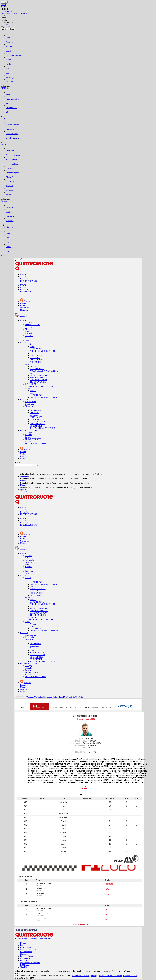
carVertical (10, 182)
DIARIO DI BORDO (38, 380)
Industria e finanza (32, 325)
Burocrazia (29, 404)
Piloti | (80, 707)
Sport (8, 73)
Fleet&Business (7, 227)
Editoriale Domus (27, 956)
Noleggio (10, 233)
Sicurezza (10, 221)
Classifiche (96, 707)
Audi (88, 748)
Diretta (104, 707)
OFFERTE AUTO (37, 349)
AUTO (23, 277)
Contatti (19, 939)
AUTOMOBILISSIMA (39, 697)
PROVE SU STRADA (39, 377)
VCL (8, 103)
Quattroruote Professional (30, 963)
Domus (23, 943)
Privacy (94, 976)
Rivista (9, 247)
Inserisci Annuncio (13, 125)
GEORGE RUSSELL (42, 914)
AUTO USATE (36, 417)
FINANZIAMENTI (38, 424)
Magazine (24, 310)
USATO (4, 118)
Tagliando (10, 186)
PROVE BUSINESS (33, 439)
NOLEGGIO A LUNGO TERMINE (44, 351)
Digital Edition (12, 177)
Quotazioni (10, 151)
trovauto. (9, 195)
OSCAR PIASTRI (41, 894)
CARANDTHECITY (57, 697)
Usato (22, 306)
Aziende (9, 238)
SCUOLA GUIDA (37, 419)
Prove (8, 69)
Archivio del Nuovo (14, 99)
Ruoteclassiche (12, 134)
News (55, 707)
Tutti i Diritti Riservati (81, 976)
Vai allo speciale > (80, 924)
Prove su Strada (12, 164)
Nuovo (9, 94)
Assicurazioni (11, 207)
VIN (8, 112)
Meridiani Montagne (28, 949)
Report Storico (12, 160)
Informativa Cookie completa (110, 976)
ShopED (24, 967)
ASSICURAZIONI (37, 421)
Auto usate (10, 129)
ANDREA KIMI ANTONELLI (44, 884)
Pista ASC (24, 960)
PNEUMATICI (36, 426)
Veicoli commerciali (14, 138)
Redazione (26, 939)
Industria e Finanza (13, 55)
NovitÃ (9, 64)
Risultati (72, 707)
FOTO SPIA (35, 358)
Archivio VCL (12, 108)
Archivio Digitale (13, 173)
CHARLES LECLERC (42, 919)
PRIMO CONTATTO (38, 375)
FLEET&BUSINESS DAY (36, 443)
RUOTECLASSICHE (74, 697)
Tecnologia (10, 77)
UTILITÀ (24, 279)
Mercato (9, 60)
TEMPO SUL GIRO (38, 382)
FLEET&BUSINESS (29, 281)
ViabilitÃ (9, 82)
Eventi (8, 51)
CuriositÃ (10, 42)
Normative (10, 216)
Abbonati (24, 492)
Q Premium (10, 168)
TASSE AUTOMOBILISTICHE (43, 428)
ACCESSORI (35, 362)
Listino (23, 303)
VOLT (27, 697)
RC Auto (9, 190)
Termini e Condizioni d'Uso (42, 939)
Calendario (63, 707)
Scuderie (86, 707)
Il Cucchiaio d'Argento (29, 947)
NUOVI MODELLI (38, 355)
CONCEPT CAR (37, 360)
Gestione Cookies (130, 976)
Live (109, 707)
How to (4, 201)
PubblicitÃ (24, 965)
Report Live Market (14, 155)
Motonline (24, 954)
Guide (8, 212)
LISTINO (5, 88)
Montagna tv (25, 958)
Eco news (10, 47)
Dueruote (24, 945)
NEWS (4, 31)
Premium (27, 301)
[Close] (4, 2)
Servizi (4, 144)
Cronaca (9, 38)
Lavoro (9, 251)
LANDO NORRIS (41, 889)
